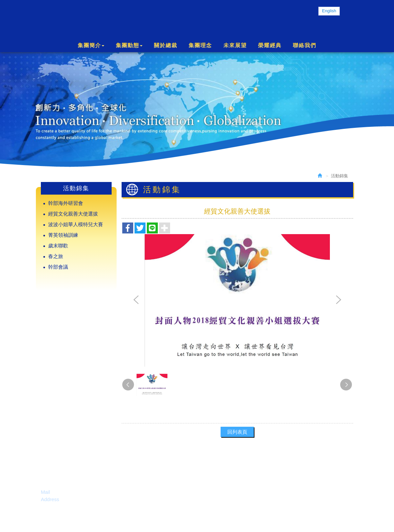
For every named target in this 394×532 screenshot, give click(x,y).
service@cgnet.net (72, 492)
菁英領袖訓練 (63, 235)
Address (50, 499)
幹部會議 (58, 267)
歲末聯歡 (58, 246)
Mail (46, 492)
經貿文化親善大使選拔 (73, 214)
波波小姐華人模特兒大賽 (76, 224)
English (329, 11)
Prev (136, 300)
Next (338, 300)
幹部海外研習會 (66, 203)
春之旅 (56, 256)
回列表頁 (237, 432)
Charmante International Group (104, 19)
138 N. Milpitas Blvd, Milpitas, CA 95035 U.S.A (112, 499)
